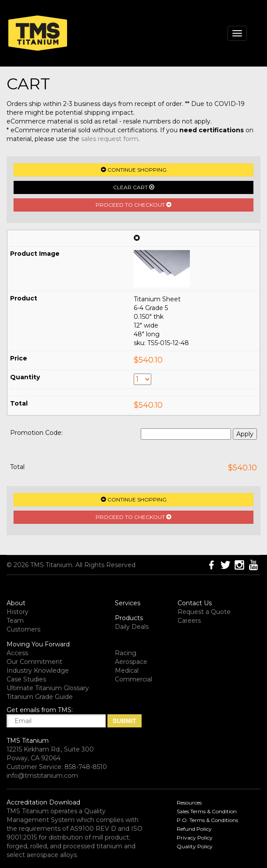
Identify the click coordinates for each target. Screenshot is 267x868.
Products (129, 618)
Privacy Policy (195, 838)
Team (15, 621)
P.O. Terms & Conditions (207, 820)
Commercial (133, 679)
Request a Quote (204, 612)
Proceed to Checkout (133, 205)
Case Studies (26, 679)
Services (128, 603)
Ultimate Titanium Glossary (48, 688)
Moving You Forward (38, 644)
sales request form (110, 139)
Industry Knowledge (38, 670)
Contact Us (195, 603)
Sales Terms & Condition (207, 811)
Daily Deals (132, 627)
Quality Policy (195, 846)
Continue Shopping (134, 170)
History (18, 612)
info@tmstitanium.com (42, 776)
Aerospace (131, 662)
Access (17, 653)
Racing (126, 653)
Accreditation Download (43, 802)
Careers (189, 621)
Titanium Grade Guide (40, 697)
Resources (189, 803)
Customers (23, 629)
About (16, 603)
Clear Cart (134, 187)
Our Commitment (34, 662)
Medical (127, 670)
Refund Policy (194, 829)
